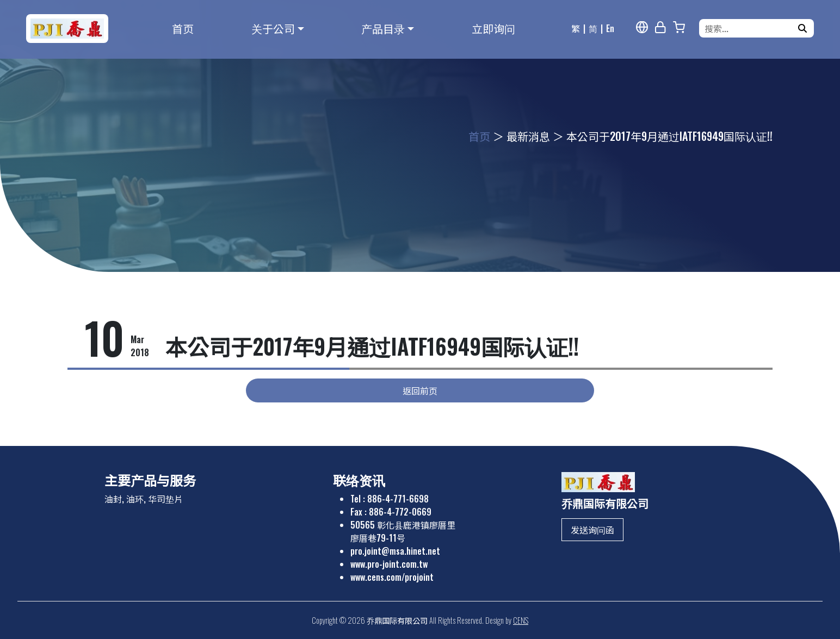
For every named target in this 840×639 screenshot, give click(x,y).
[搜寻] (802, 28)
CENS (521, 620)
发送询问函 (592, 530)
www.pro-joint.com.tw (389, 564)
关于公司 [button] (273, 28)
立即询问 (493, 28)
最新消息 (528, 136)
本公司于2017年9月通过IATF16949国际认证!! (669, 136)
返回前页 (420, 390)
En (610, 28)
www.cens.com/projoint (392, 577)
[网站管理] (660, 27)
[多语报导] (642, 27)
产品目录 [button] (383, 28)
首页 (183, 28)
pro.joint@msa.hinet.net (395, 551)
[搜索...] (749, 28)
